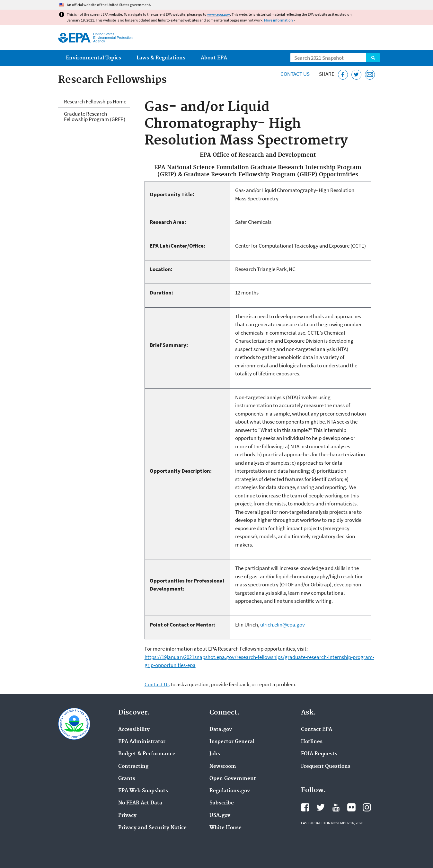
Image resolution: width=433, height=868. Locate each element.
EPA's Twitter (321, 807)
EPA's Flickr (351, 807)
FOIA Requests (319, 754)
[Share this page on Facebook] (343, 75)
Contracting (133, 767)
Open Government (233, 779)
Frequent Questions (326, 767)
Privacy (127, 816)
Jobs (215, 754)
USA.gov (220, 816)
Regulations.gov (230, 791)
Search (373, 58)
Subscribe (222, 803)
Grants (127, 779)
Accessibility (134, 730)
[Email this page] (370, 75)
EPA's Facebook (305, 807)
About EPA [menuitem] (214, 58)
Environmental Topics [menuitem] (93, 58)
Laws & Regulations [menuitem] (161, 58)
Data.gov (221, 730)
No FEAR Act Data (140, 803)
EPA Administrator (142, 742)
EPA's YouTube (336, 807)
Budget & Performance (147, 754)
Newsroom (223, 767)
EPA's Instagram (367, 807)
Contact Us (295, 74)
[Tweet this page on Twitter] (356, 75)
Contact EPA (317, 730)
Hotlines (312, 742)
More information (278, 20)
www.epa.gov (219, 14)
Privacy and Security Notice (152, 828)
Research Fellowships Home (95, 101)
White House (225, 828)
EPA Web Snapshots (143, 791)
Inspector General (232, 742)
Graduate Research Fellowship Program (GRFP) (95, 116)
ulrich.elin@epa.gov (283, 625)
